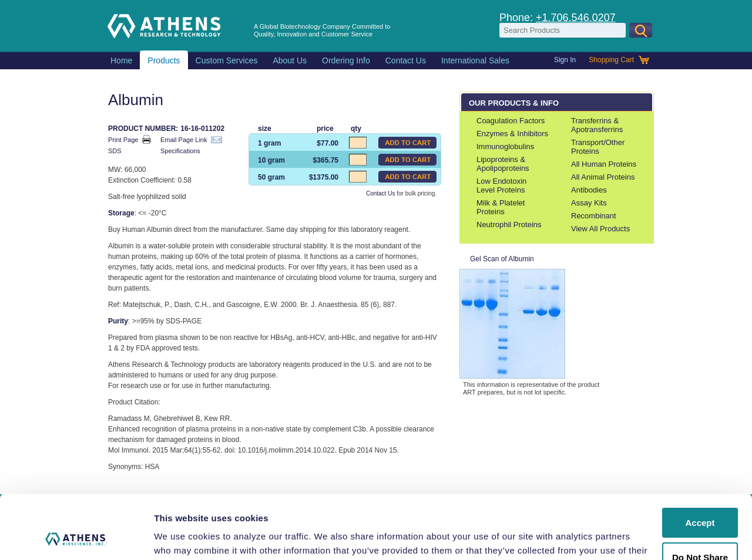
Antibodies (589, 190)
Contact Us (380, 193)
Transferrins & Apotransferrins (597, 125)
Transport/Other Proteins (598, 147)
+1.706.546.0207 (576, 18)
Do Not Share (700, 497)
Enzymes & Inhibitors (512, 134)
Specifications (186, 152)
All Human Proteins (604, 164)
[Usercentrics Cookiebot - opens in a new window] (76, 537)
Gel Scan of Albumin (512, 317)
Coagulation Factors (511, 121)
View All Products (600, 229)
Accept (700, 463)
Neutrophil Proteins (509, 225)
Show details (181, 537)
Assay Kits (589, 203)
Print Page (130, 139)
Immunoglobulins (505, 146)
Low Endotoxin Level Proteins (501, 185)
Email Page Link (191, 140)
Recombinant (594, 216)
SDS (120, 152)
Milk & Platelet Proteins (501, 207)
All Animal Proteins (603, 177)
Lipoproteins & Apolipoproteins (503, 164)
